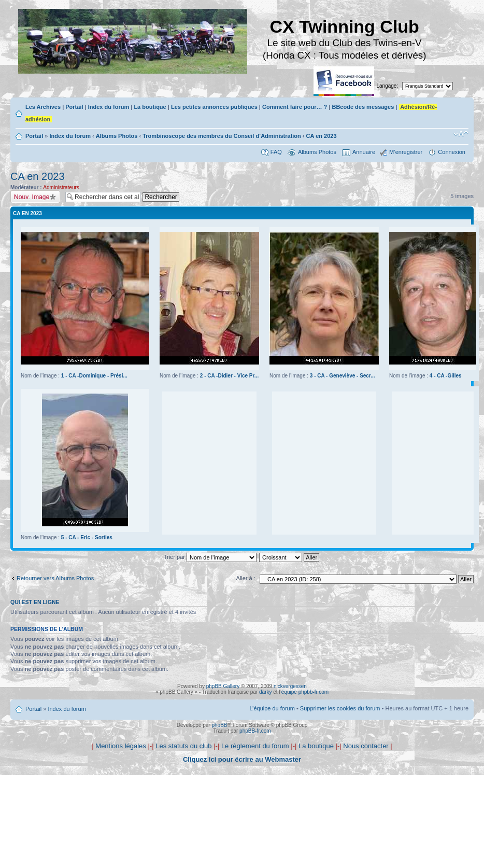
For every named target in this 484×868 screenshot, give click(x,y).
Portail (74, 107)
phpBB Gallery (223, 686)
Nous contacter (366, 746)
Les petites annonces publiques (214, 107)
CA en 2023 (322, 136)
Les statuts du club (183, 746)
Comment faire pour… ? (295, 107)
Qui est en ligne (35, 602)
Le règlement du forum (255, 746)
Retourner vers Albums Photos (55, 578)
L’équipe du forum (272, 708)
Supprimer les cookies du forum (340, 708)
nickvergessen (290, 686)
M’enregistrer (406, 152)
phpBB (219, 725)
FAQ (276, 152)
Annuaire (364, 152)
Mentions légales (121, 746)
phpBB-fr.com (255, 731)
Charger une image (35, 197)
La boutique (150, 107)
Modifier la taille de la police (461, 134)
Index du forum (109, 107)
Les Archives (43, 107)
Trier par (210, 557)
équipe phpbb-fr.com (305, 692)
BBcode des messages (363, 107)
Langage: (388, 86)
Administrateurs (61, 187)
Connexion (452, 152)
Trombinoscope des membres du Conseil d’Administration (222, 136)
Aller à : (246, 578)
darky (265, 692)
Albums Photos (117, 136)
